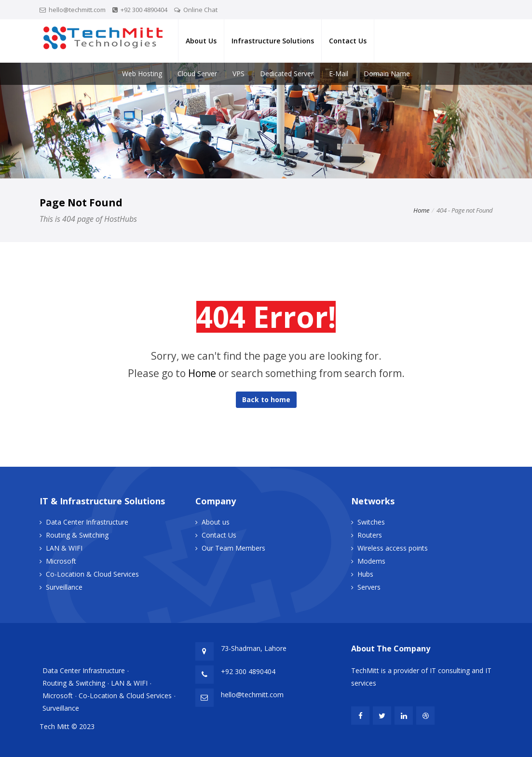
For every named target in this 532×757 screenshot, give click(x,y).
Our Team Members (233, 548)
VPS (239, 74)
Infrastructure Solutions (273, 41)
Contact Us (348, 41)
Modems (371, 561)
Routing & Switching (77, 535)
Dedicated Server (287, 74)
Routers (370, 535)
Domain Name (387, 74)
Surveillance (64, 587)
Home (421, 210)
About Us (201, 41)
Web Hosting (142, 74)
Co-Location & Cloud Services (92, 574)
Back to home (266, 399)
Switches (371, 522)
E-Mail (339, 74)
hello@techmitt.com (77, 10)
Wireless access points (393, 548)
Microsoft (61, 561)
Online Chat (200, 10)
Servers (369, 587)
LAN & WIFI (64, 548)
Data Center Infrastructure (87, 522)
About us (216, 522)
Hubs (365, 574)
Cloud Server (197, 74)
